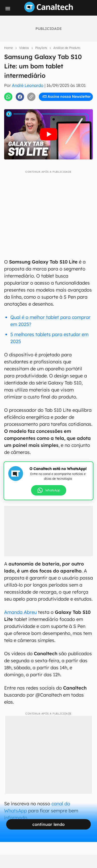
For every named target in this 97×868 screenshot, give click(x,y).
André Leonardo (28, 85)
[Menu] (8, 9)
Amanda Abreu (20, 612)
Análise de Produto (67, 48)
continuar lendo (48, 824)
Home (9, 48)
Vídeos (24, 48)
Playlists (41, 48)
